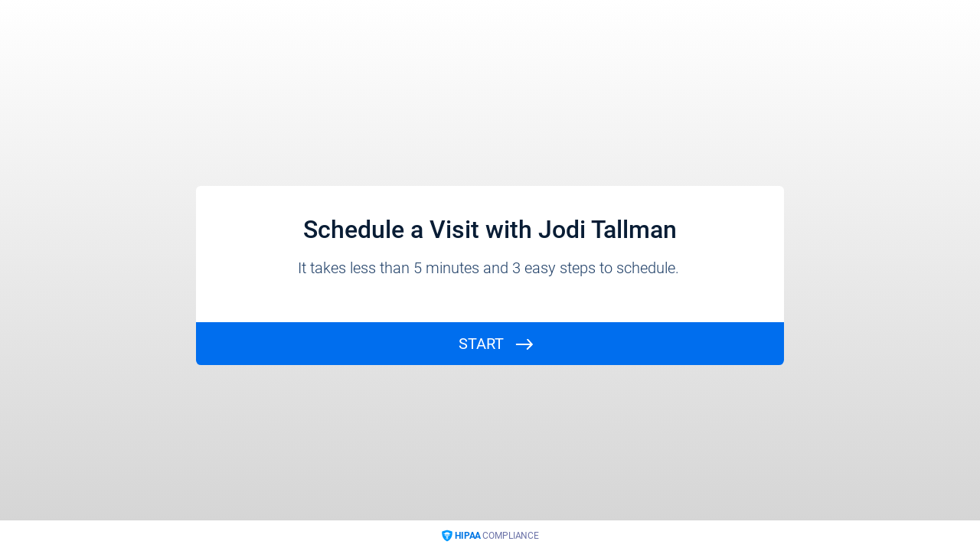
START (481, 344)
